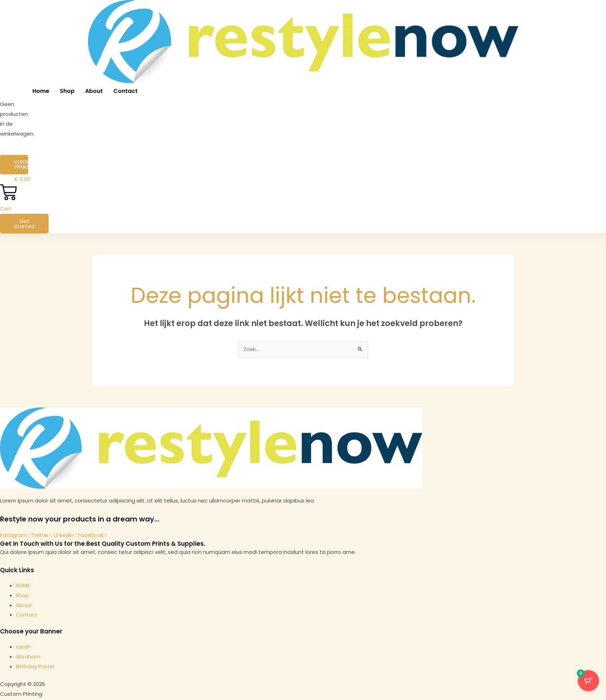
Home (41, 91)
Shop (67, 91)
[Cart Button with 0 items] (588, 682)
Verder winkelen (21, 165)
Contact (125, 91)
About (94, 91)
